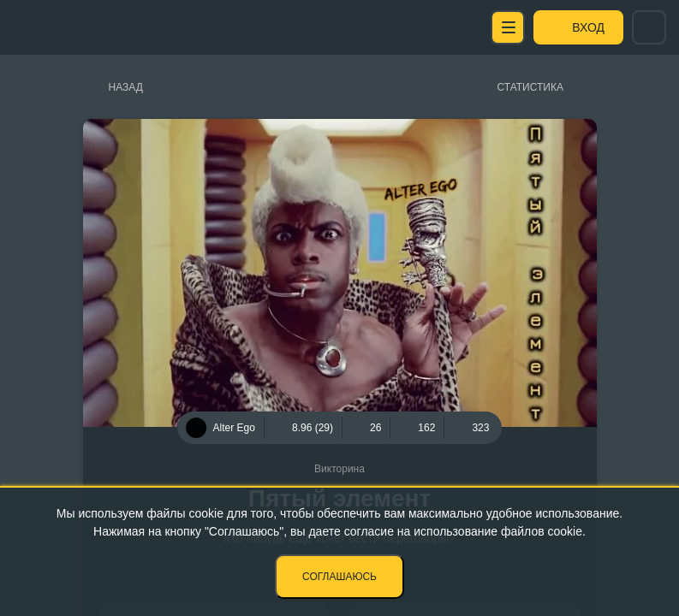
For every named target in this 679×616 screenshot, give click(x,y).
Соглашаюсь (339, 577)
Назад (126, 87)
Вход (588, 27)
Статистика (530, 87)
